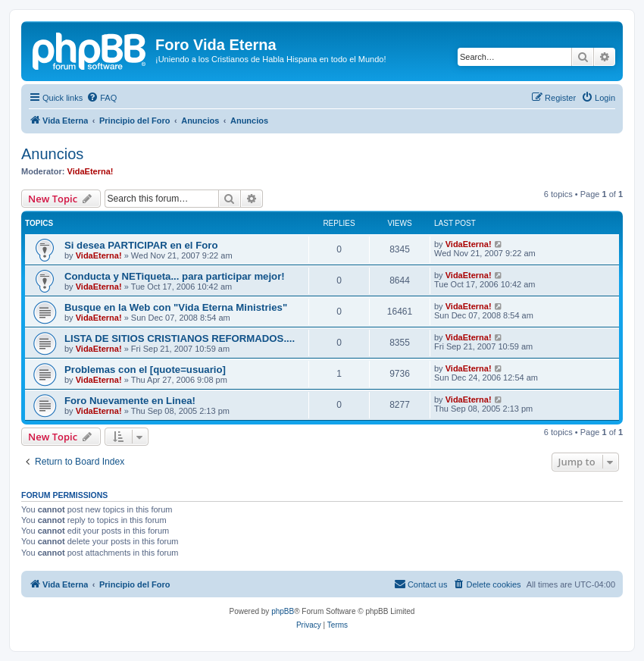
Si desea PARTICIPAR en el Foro (141, 245)
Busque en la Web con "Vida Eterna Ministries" (176, 307)
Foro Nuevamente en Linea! (130, 401)
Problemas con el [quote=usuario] (145, 370)
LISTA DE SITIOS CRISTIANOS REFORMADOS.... (180, 338)
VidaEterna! (91, 171)
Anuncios (52, 154)
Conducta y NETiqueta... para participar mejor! (175, 276)
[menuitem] (102, 98)
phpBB (283, 611)
